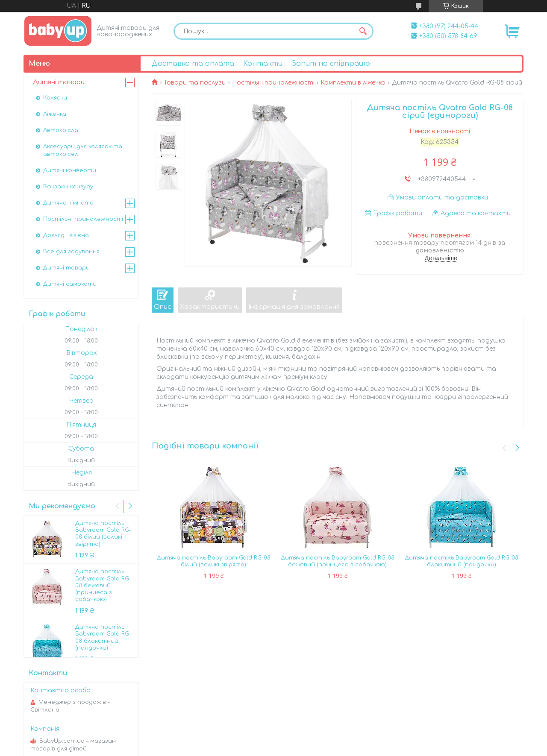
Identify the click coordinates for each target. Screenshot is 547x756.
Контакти (263, 64)
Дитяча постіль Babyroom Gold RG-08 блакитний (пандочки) (462, 561)
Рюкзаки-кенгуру (68, 187)
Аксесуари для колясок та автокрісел (83, 150)
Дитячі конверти (70, 170)
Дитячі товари (59, 82)
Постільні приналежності (273, 83)
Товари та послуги (195, 83)
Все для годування (71, 252)
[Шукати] (363, 31)
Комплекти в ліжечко (353, 83)
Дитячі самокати (70, 284)
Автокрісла (61, 130)
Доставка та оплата (193, 64)
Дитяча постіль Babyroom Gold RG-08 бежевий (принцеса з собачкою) (338, 561)
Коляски (55, 98)
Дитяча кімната (68, 203)
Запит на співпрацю (331, 64)
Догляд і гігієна (66, 235)
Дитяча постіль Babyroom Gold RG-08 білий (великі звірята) (214, 561)
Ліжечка (55, 114)
